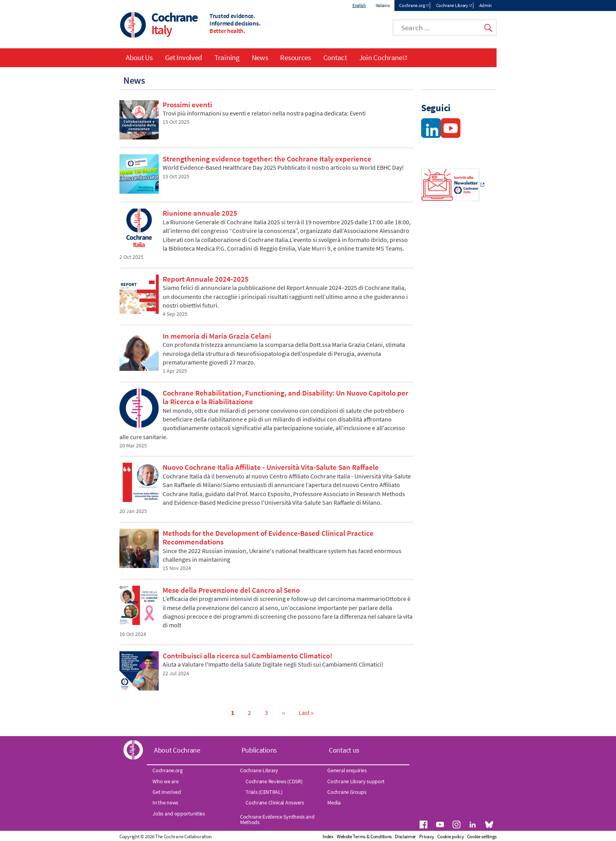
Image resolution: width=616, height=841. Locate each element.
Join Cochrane (381, 57)
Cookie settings (482, 836)
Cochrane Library (452, 5)
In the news (165, 803)
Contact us (344, 750)
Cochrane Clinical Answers (275, 803)
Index (328, 836)
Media (334, 803)
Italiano (383, 5)
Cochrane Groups (347, 792)
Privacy (427, 836)
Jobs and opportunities (179, 814)
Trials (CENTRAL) (264, 792)
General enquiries (347, 770)
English (359, 5)
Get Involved (184, 57)
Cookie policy (450, 836)
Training (227, 57)
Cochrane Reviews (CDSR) (274, 781)
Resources (295, 57)
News (260, 57)
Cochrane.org (412, 5)
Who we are (165, 781)
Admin (486, 5)
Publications (259, 750)
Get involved (167, 792)
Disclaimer (405, 836)
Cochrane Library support (356, 781)
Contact (335, 57)
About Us (139, 57)
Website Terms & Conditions (364, 836)
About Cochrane (177, 750)
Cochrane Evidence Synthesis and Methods (277, 819)
